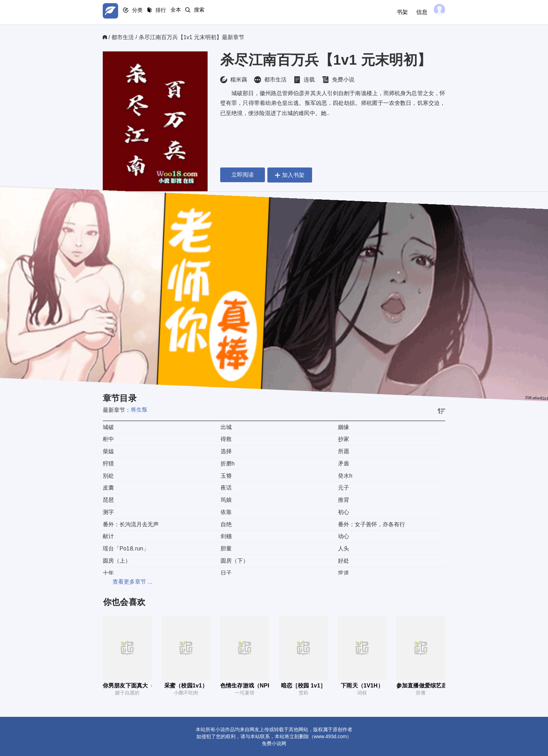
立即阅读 (243, 175)
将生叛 (139, 410)
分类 (144, 12)
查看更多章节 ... (123, 582)
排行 (173, 12)
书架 (397, 12)
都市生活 (123, 37)
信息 (417, 12)
